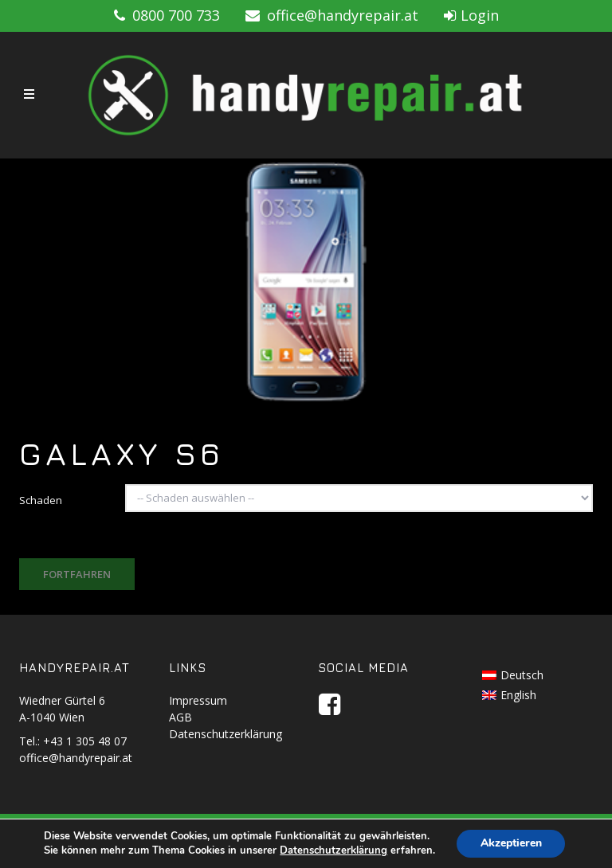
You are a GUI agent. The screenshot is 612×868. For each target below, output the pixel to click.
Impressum (198, 700)
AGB (180, 717)
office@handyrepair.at (332, 15)
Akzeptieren (511, 843)
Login (471, 15)
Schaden (41, 500)
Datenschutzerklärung (226, 734)
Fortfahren (77, 574)
